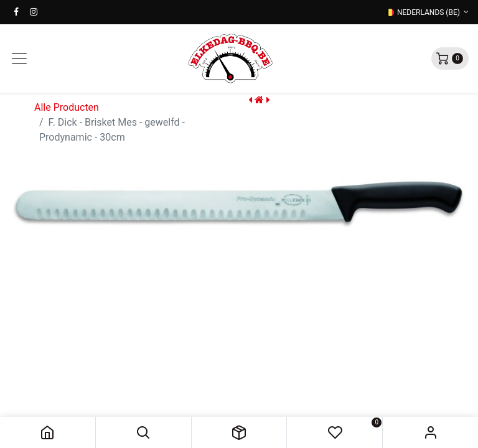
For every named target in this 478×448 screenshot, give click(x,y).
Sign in (430, 432)
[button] (143, 432)
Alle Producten (67, 107)
